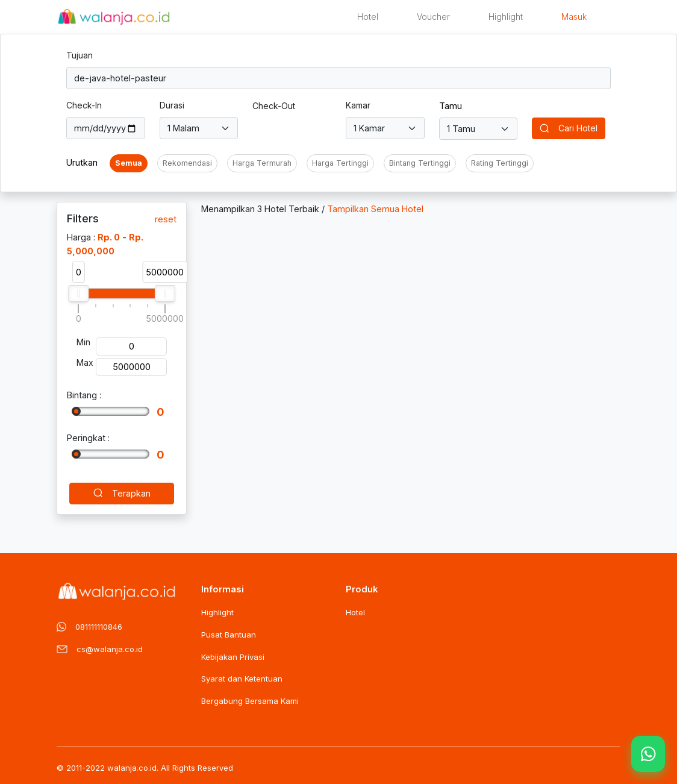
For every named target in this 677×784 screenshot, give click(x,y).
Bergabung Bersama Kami (250, 701)
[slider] (78, 293)
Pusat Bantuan (229, 635)
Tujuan (80, 55)
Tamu (451, 106)
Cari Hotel (569, 129)
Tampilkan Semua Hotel (375, 209)
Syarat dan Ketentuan (242, 679)
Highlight (506, 17)
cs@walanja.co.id (110, 649)
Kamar (358, 105)
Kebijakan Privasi (233, 657)
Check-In (84, 105)
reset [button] (166, 219)
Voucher (433, 17)
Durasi (172, 105)
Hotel (368, 17)
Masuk (574, 17)
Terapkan (122, 494)
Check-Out (274, 106)
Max (85, 362)
